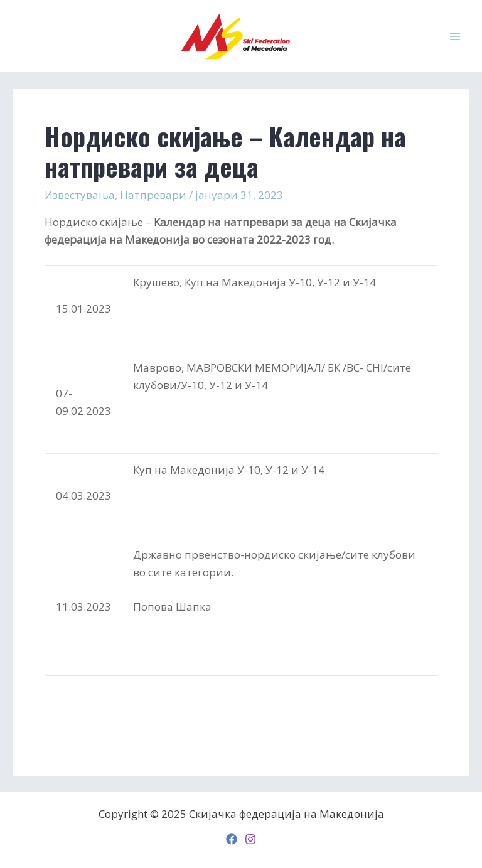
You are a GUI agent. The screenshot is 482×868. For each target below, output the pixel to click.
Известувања (80, 195)
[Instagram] (250, 839)
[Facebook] (232, 839)
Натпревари (153, 195)
